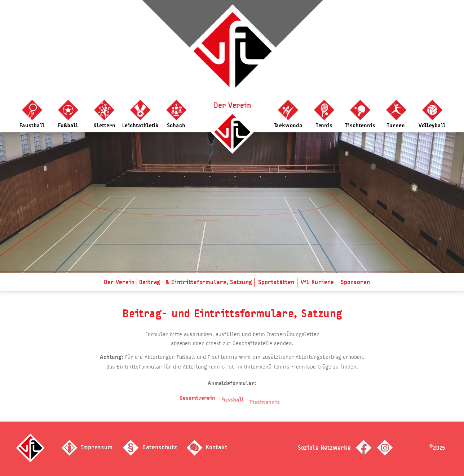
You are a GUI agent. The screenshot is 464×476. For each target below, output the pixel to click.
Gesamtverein (197, 402)
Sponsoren (355, 282)
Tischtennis (265, 408)
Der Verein (232, 105)
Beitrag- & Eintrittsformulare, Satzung (196, 282)
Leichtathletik (140, 125)
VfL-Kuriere (317, 282)
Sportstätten (276, 282)
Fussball (233, 405)
